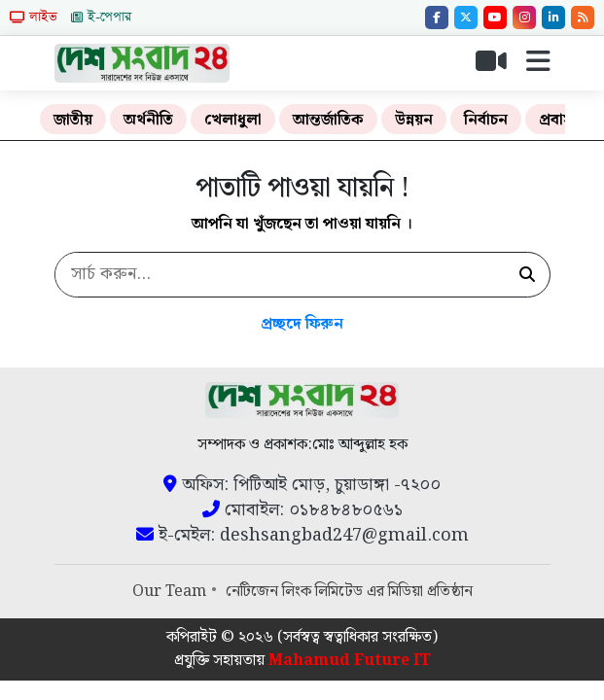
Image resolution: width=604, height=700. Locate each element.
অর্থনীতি (148, 120)
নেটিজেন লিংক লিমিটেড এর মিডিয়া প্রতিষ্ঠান (349, 592)
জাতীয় (73, 120)
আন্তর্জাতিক (328, 120)
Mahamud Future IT (350, 661)
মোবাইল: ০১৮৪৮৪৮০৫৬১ (302, 510)
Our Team (169, 592)
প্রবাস (556, 120)
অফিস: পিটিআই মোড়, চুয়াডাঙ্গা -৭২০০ (302, 485)
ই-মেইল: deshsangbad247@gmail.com (302, 536)
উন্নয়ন (414, 120)
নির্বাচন (486, 120)
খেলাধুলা (233, 120)
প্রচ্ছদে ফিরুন (302, 324)
